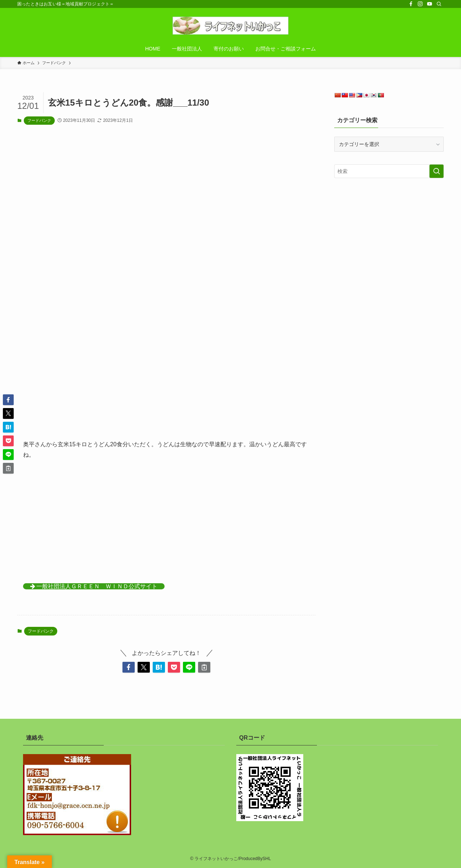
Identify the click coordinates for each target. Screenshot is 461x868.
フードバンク (39, 120)
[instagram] (420, 4)
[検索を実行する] (437, 171)
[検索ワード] (389, 171)
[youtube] (430, 4)
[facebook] (411, 4)
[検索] (439, 4)
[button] (129, 667)
